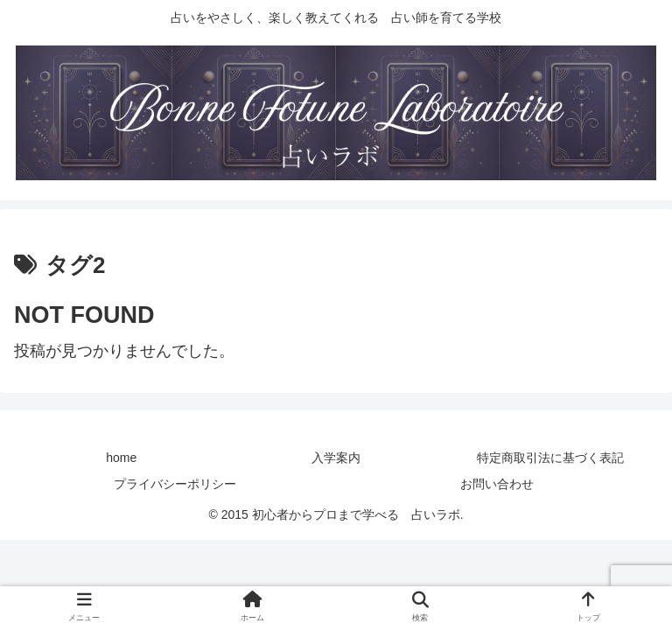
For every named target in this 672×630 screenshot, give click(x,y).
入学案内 (336, 458)
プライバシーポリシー (175, 484)
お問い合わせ (497, 484)
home (121, 458)
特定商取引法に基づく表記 (550, 458)
